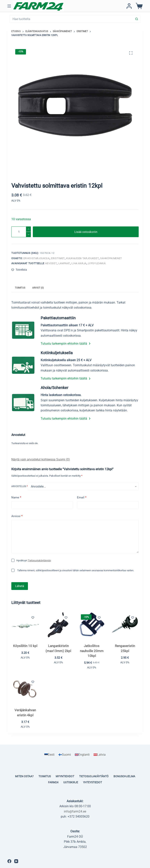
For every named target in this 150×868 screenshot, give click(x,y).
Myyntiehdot (65, 776)
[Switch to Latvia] (100, 755)
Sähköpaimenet (111, 258)
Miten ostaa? (24, 776)
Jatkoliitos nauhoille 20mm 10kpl (92, 651)
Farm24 (53, 782)
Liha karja (79, 263)
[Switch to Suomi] (65, 755)
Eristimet (58, 258)
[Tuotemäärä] (21, 232)
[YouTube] (16, 861)
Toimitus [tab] (20, 288)
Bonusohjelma (124, 776)
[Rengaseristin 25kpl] (125, 625)
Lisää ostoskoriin (86, 232)
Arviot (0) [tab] (38, 288)
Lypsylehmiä (97, 263)
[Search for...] (71, 19)
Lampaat (64, 263)
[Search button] (137, 19)
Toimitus (45, 776)
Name (16, 498)
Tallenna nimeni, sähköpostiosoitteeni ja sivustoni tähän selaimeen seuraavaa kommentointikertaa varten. (76, 570)
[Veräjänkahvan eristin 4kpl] (25, 689)
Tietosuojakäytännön (39, 560)
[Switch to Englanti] (82, 755)
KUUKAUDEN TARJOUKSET (83, 258)
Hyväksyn (34, 560)
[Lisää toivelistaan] (19, 270)
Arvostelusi (20, 486)
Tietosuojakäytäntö (94, 776)
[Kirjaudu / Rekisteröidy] (129, 6)
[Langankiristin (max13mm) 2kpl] (58, 625)
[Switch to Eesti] (49, 755)
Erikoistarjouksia (37, 258)
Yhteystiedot (92, 782)
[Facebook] (9, 861)
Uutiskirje (71, 782)
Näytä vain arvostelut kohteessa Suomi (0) (41, 459)
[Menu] (9, 6)
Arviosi (17, 516)
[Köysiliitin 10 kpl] (25, 625)
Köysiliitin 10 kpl (25, 646)
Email (82, 498)
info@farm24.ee (75, 811)
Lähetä (20, 586)
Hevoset (51, 263)
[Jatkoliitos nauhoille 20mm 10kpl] (92, 625)
